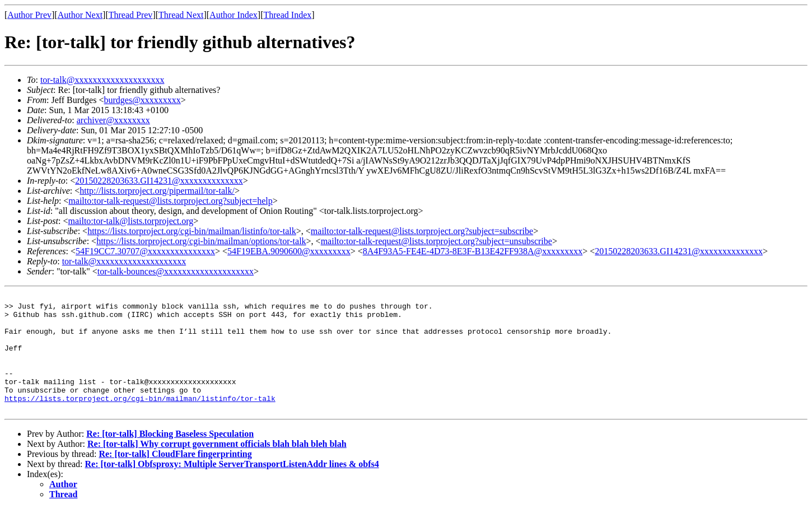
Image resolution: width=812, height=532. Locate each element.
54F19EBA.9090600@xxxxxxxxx (289, 251)
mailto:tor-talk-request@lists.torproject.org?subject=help (170, 201)
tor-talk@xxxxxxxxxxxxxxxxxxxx (102, 80)
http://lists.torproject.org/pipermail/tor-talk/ (157, 191)
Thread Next (181, 15)
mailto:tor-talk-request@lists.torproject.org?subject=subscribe (422, 231)
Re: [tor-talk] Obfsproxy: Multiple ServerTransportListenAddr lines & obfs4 (232, 487)
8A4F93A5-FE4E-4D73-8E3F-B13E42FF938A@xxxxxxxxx (473, 251)
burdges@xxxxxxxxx (142, 100)
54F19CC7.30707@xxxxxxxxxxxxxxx (145, 251)
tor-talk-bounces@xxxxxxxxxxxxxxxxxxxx (176, 271)
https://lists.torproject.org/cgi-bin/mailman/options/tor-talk (201, 241)
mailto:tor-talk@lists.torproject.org (130, 221)
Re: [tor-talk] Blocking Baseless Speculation (170, 457)
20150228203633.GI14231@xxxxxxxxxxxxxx (159, 181)
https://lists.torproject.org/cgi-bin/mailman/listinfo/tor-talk (192, 231)
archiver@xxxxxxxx (113, 120)
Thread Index (288, 15)
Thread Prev (131, 15)
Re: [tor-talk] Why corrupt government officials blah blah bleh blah (217, 467)
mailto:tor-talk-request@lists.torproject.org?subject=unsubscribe (437, 241)
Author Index (234, 15)
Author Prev (29, 15)
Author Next (80, 15)
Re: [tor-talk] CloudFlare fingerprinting (175, 477)
